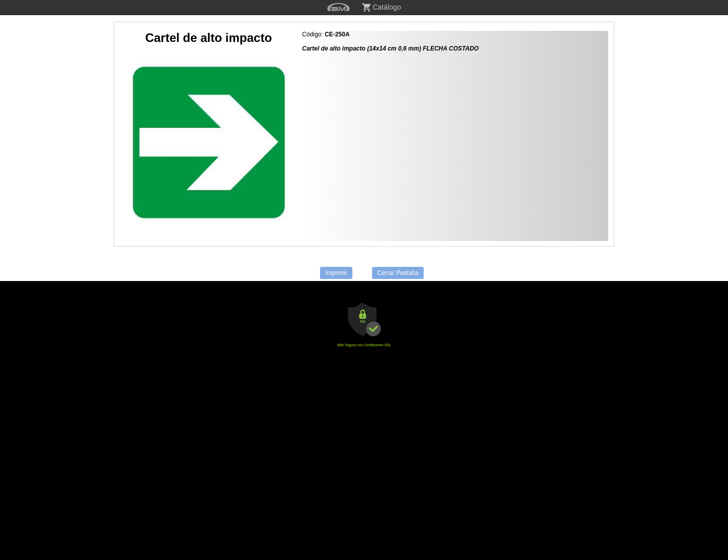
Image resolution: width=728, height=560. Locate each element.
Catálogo (381, 7)
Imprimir (336, 273)
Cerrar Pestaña (398, 273)
